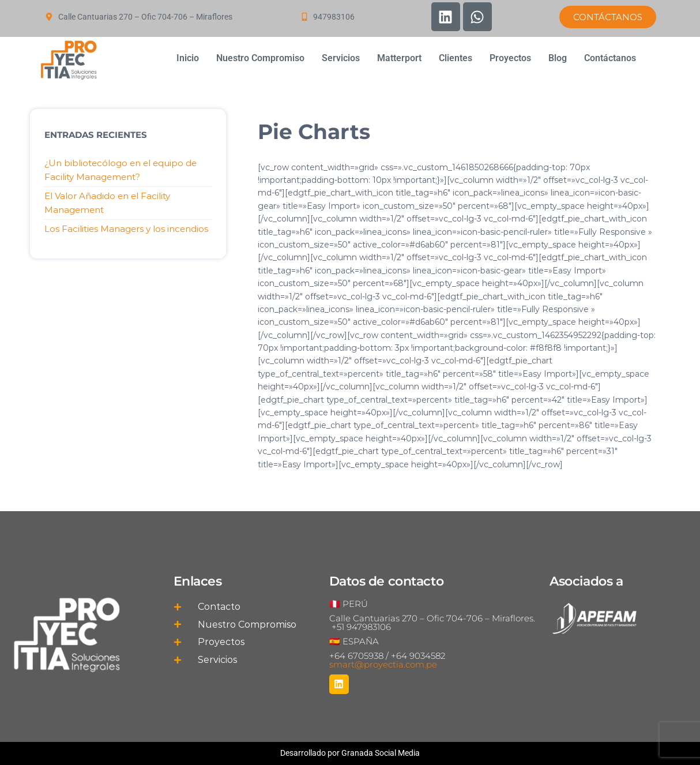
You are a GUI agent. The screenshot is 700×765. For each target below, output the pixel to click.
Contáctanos (610, 58)
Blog (558, 58)
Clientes (456, 58)
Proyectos (510, 58)
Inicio (188, 58)
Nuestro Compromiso (260, 58)
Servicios (341, 58)
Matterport (399, 58)
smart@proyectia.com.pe (383, 664)
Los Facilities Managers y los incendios (126, 229)
